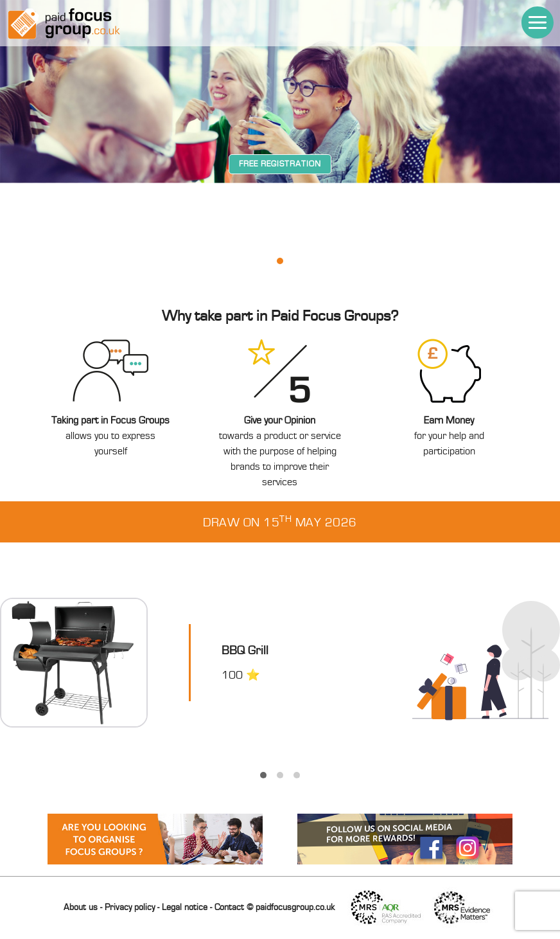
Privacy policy (130, 908)
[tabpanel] (280, 228)
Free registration (280, 164)
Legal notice (185, 908)
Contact (229, 908)
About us (81, 908)
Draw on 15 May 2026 (280, 522)
